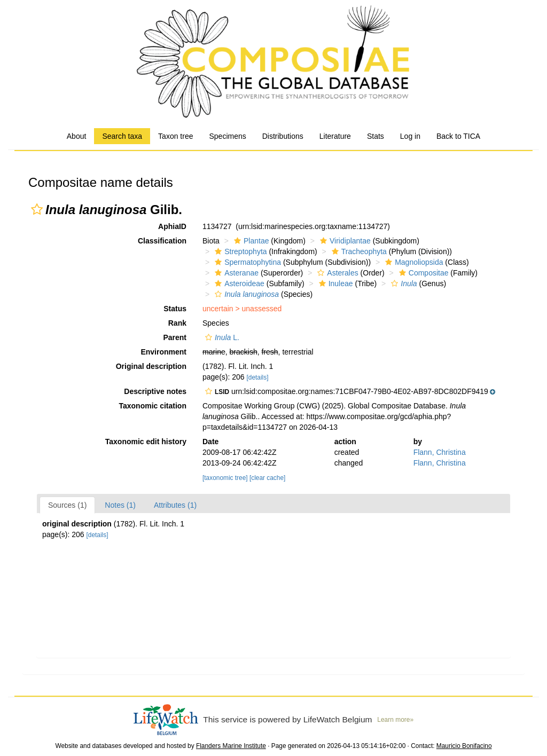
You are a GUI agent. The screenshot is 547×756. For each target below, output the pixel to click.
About (77, 136)
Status (175, 309)
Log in (410, 136)
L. (221, 337)
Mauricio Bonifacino (464, 746)
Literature (335, 136)
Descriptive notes (155, 391)
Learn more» (395, 720)
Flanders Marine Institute (231, 746)
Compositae (423, 273)
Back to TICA (458, 136)
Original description (151, 366)
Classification (162, 241)
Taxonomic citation (153, 406)
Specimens (227, 136)
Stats (376, 136)
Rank (177, 323)
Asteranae (235, 273)
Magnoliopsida (413, 262)
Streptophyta (239, 251)
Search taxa (122, 136)
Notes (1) (120, 505)
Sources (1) (67, 505)
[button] (37, 209)
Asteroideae (238, 283)
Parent (175, 337)
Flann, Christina (440, 452)
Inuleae (335, 283)
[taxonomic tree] (225, 478)
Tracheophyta (358, 251)
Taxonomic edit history (146, 442)
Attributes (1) (175, 505)
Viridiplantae (344, 241)
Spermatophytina (247, 262)
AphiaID (172, 226)
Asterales (336, 273)
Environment (163, 352)
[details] (257, 377)
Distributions (283, 136)
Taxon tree (175, 136)
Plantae (250, 241)
